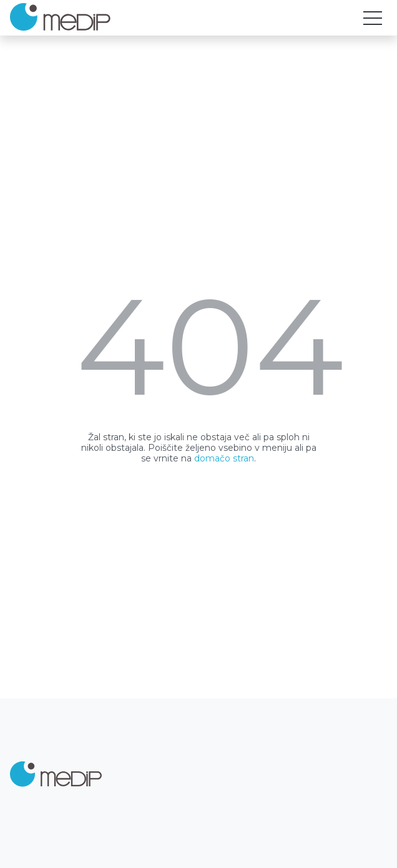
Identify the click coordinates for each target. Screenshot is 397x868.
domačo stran (224, 458)
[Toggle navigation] (373, 18)
